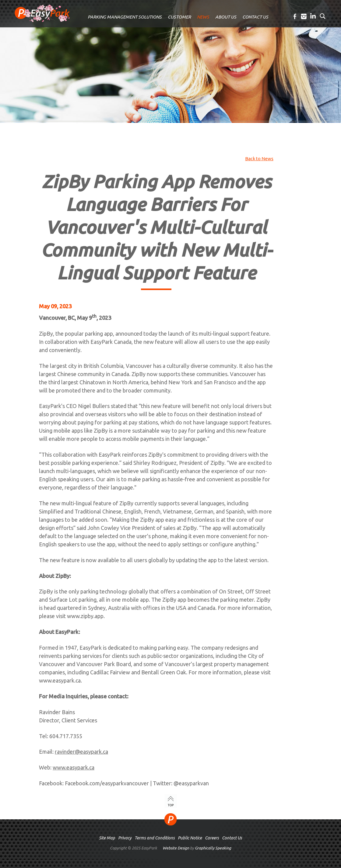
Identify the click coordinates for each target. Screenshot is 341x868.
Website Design (176, 848)
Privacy (125, 838)
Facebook (295, 17)
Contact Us (232, 838)
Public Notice (190, 838)
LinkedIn (313, 17)
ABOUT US (226, 17)
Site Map (107, 838)
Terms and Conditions (155, 838)
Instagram (304, 17)
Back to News (259, 159)
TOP (171, 801)
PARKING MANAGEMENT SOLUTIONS (125, 17)
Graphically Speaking (213, 848)
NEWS (203, 17)
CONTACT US (255, 17)
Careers (212, 838)
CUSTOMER (179, 17)
